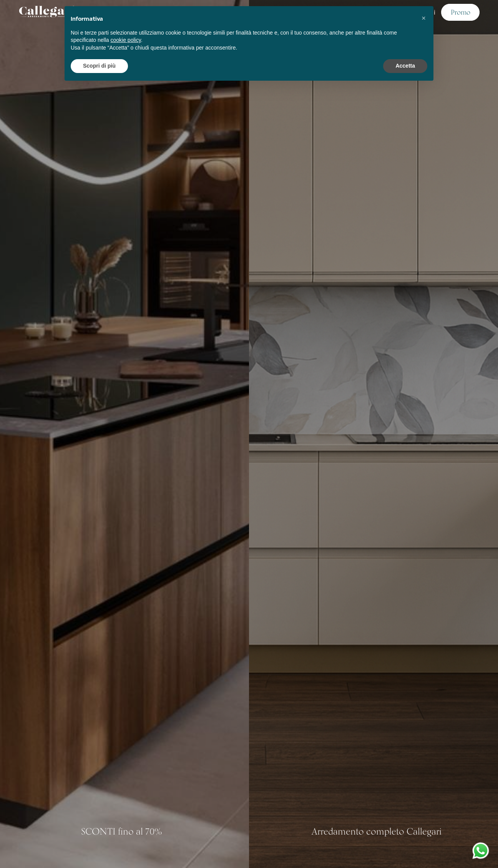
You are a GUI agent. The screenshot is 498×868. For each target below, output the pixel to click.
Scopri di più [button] (99, 66)
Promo (461, 12)
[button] (423, 18)
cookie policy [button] (126, 40)
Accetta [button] (405, 66)
